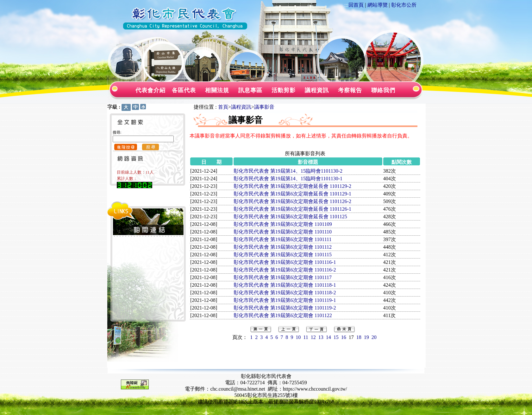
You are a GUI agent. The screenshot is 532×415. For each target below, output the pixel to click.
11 (306, 337)
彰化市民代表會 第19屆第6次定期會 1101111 (283, 239)
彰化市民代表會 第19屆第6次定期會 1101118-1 (285, 285)
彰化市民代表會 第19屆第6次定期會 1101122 (283, 315)
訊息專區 (250, 90)
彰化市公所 (404, 5)
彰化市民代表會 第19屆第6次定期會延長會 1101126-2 (292, 201)
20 (374, 337)
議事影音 (264, 107)
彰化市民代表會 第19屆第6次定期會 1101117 (283, 277)
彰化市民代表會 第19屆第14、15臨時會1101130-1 (288, 179)
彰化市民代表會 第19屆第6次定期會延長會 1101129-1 (292, 194)
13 (321, 337)
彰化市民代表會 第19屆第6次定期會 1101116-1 (285, 262)
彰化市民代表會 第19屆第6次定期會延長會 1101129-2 (292, 186)
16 (344, 337)
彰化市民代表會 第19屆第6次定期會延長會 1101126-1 (292, 209)
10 (298, 337)
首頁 (223, 107)
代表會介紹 (150, 90)
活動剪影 (284, 90)
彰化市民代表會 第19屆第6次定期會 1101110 (283, 232)
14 (329, 337)
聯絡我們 (383, 90)
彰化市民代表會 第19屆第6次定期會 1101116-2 (285, 270)
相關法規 (217, 90)
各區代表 (184, 90)
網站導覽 (378, 5)
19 (366, 337)
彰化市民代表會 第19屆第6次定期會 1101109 (283, 224)
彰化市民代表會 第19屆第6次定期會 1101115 (283, 255)
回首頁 (356, 5)
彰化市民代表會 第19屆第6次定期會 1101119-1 (285, 300)
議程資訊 (317, 90)
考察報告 (350, 90)
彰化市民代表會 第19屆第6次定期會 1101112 (283, 247)
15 (336, 337)
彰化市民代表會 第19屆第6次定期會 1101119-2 (285, 308)
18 (359, 337)
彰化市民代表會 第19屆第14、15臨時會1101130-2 (288, 171)
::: (346, 5)
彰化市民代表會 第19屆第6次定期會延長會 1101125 (290, 217)
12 (313, 337)
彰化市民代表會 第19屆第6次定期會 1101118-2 (285, 293)
